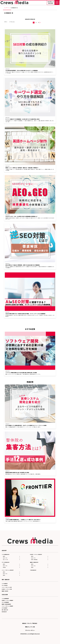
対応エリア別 (5, 558)
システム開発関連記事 (5, 598)
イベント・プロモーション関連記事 (7, 606)
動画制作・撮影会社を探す (34, 562)
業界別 (4, 556)
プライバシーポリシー (30, 630)
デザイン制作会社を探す (6, 562)
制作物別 (4, 567)
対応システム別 (5, 560)
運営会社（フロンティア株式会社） (30, 623)
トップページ (7, 8)
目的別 (4, 575)
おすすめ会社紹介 (5, 608)
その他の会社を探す (33, 570)
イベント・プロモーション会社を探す (8, 570)
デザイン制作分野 (5, 585)
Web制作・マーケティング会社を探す (36, 554)
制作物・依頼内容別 (34, 560)
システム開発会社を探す (6, 554)
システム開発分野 (5, 584)
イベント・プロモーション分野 (7, 587)
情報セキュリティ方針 (30, 627)
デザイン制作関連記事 (5, 602)
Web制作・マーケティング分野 (7, 589)
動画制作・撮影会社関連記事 (6, 604)
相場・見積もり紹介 (5, 610)
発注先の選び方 (4, 612)
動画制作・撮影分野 (5, 591)
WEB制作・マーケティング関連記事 (7, 600)
